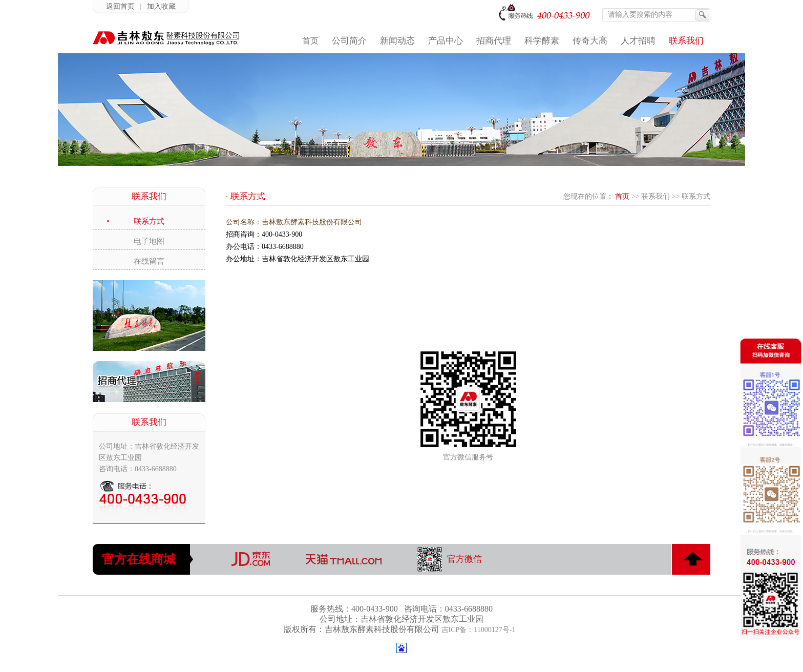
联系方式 (149, 221)
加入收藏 (161, 6)
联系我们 (656, 196)
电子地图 (149, 241)
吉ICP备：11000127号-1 (479, 630)
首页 (622, 196)
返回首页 (120, 6)
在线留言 (149, 261)
